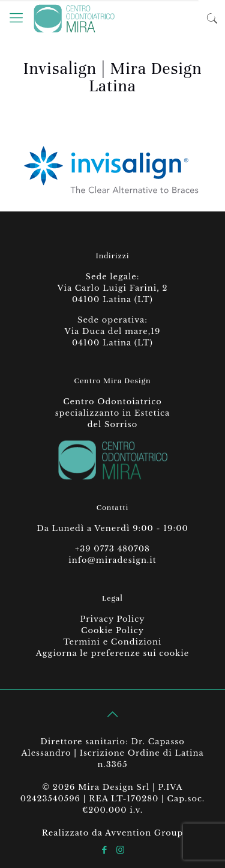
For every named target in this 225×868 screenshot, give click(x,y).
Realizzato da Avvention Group (113, 833)
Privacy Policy (112, 619)
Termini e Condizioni (112, 642)
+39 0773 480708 (112, 549)
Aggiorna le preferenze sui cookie (112, 653)
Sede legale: (113, 277)
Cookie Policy (112, 630)
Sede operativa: (112, 320)
